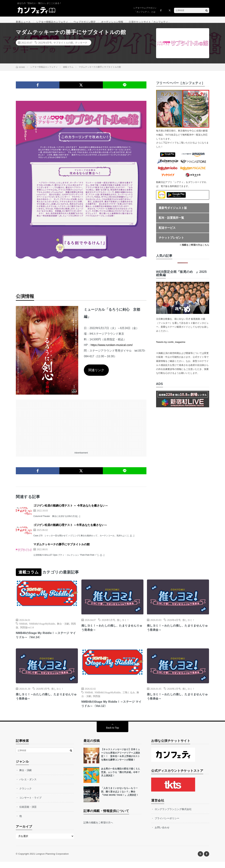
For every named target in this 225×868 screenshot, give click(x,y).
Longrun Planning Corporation (52, 860)
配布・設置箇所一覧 (171, 222)
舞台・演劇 (63, 628)
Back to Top (113, 734)
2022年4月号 (45, 47)
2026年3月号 (43, 694)
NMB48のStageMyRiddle (42, 628)
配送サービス (167, 232)
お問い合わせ (162, 834)
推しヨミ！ (123, 624)
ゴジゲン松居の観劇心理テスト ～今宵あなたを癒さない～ (70, 529)
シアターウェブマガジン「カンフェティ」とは (145, 10)
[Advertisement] (81, 429)
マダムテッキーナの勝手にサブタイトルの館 (62, 549)
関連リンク (96, 375)
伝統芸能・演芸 (28, 813)
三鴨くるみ (129, 698)
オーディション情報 (112, 22)
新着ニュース (23, 22)
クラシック (25, 795)
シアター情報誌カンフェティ (52, 22)
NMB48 (23, 628)
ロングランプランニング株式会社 (173, 815)
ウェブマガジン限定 (85, 22)
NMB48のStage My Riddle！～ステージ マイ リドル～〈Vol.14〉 (46, 640)
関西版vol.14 (27, 632)
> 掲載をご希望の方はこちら (195, 249)
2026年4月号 (174, 624)
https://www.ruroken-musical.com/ (112, 349)
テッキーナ (81, 47)
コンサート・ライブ (30, 804)
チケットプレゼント (171, 242)
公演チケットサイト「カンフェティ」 (150, 22)
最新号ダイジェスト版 (173, 212)
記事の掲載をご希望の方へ (98, 829)
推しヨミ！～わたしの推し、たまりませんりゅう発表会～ (112, 633)
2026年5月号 (108, 624)
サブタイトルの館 (63, 47)
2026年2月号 (174, 694)
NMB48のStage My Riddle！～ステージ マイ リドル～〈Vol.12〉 (111, 710)
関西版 (97, 701)
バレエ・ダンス (28, 786)
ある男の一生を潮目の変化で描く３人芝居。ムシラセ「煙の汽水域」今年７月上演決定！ (120, 778)
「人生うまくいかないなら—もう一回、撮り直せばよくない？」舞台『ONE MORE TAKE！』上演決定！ (120, 798)
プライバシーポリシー (167, 824)
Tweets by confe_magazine (171, 346)
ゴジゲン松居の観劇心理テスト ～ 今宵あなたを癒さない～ (71, 510)
